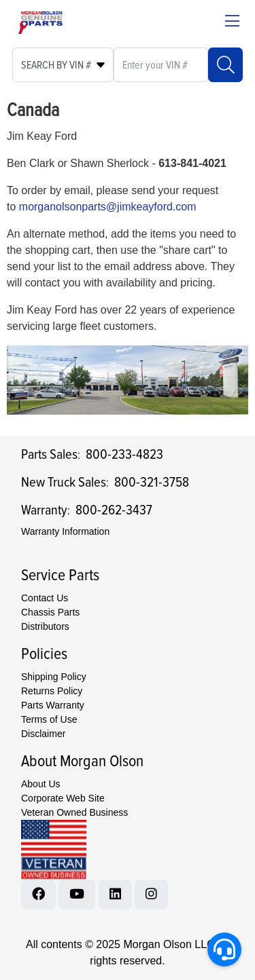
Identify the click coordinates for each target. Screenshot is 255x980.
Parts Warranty (53, 705)
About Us (41, 784)
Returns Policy (52, 691)
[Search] (225, 65)
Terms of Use (49, 719)
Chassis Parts (50, 612)
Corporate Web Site (63, 798)
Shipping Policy (54, 677)
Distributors (45, 626)
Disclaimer (43, 734)
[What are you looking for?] (161, 65)
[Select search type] (63, 65)
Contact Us (45, 598)
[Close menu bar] (232, 22)
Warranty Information (65, 531)
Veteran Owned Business (74, 812)
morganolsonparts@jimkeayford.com (108, 207)
